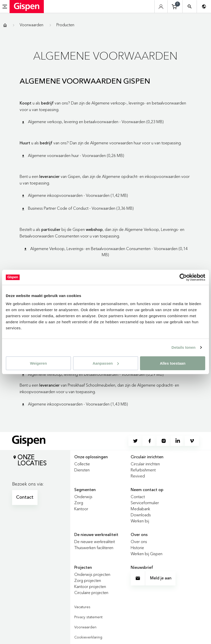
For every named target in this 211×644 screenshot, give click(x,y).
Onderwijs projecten (92, 574)
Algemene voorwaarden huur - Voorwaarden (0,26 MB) (73, 155)
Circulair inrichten (145, 464)
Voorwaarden (31, 25)
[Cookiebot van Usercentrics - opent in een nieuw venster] (183, 277)
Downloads (141, 515)
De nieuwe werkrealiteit (95, 542)
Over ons (139, 542)
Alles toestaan (173, 363)
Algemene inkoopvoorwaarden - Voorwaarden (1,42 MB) (74, 195)
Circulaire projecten (91, 593)
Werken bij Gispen (147, 554)
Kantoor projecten (90, 586)
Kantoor (81, 509)
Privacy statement (88, 617)
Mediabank (140, 509)
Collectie (82, 464)
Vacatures (82, 607)
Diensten (82, 470)
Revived (138, 476)
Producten (65, 25)
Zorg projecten (88, 580)
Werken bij (140, 521)
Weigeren (38, 363)
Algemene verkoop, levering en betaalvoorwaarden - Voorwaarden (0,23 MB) (92, 122)
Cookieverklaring (88, 637)
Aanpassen (106, 363)
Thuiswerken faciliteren (94, 548)
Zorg (79, 503)
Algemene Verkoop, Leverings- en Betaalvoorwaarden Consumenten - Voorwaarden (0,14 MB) (105, 252)
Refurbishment (143, 470)
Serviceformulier (145, 503)
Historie (137, 548)
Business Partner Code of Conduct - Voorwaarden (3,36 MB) (77, 208)
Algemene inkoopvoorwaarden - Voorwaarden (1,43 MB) (74, 404)
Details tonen (183, 347)
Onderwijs (83, 497)
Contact (25, 497)
